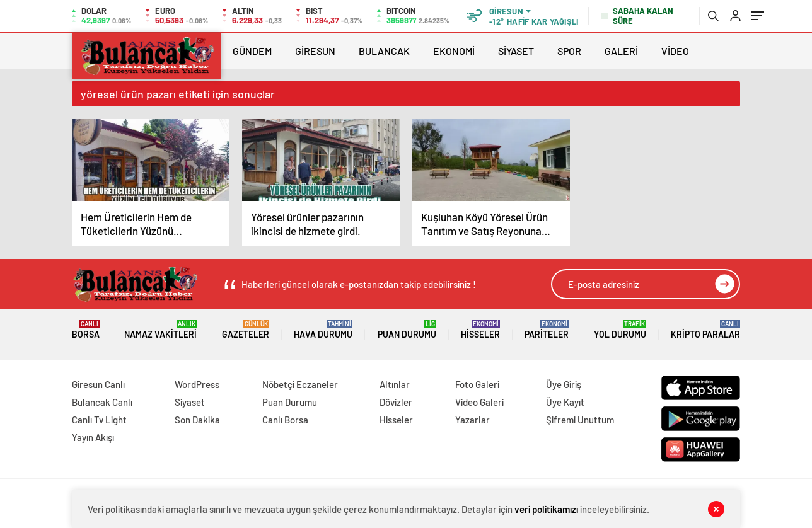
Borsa (86, 330)
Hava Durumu (323, 330)
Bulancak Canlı (102, 402)
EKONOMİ (454, 51)
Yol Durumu (620, 330)
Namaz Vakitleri (160, 330)
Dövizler (396, 402)
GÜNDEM (252, 51)
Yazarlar (473, 420)
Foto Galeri (477, 384)
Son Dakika (197, 420)
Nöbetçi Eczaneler (300, 384)
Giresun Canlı (98, 384)
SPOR (569, 51)
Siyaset (190, 402)
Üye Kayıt (565, 402)
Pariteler (547, 330)
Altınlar (395, 384)
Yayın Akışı (93, 437)
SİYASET (516, 51)
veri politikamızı (546, 509)
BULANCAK (384, 51)
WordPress (197, 384)
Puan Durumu (407, 330)
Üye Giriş (564, 384)
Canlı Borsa (285, 420)
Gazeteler (246, 330)
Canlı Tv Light (99, 420)
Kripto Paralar (705, 330)
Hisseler (480, 330)
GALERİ (621, 51)
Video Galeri (479, 402)
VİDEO (675, 51)
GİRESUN (315, 51)
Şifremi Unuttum (580, 420)
